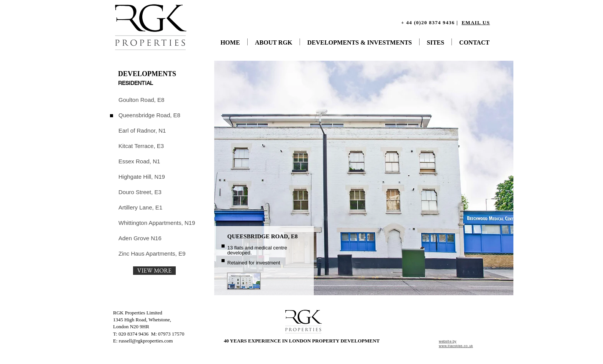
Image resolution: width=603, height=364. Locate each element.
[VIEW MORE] (154, 271)
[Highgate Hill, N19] (142, 176)
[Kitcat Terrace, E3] (141, 146)
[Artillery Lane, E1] (141, 207)
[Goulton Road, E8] (146, 100)
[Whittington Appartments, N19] (157, 223)
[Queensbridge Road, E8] (149, 115)
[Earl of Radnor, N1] (142, 130)
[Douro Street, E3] (141, 192)
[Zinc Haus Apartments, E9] (152, 253)
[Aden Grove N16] (140, 238)
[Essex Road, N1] (141, 161)
